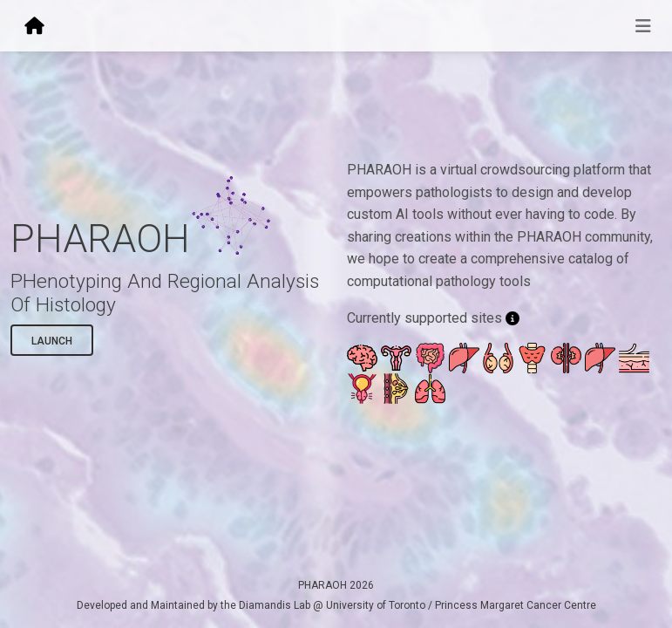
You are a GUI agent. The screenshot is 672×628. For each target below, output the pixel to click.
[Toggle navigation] (643, 26)
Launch (52, 341)
